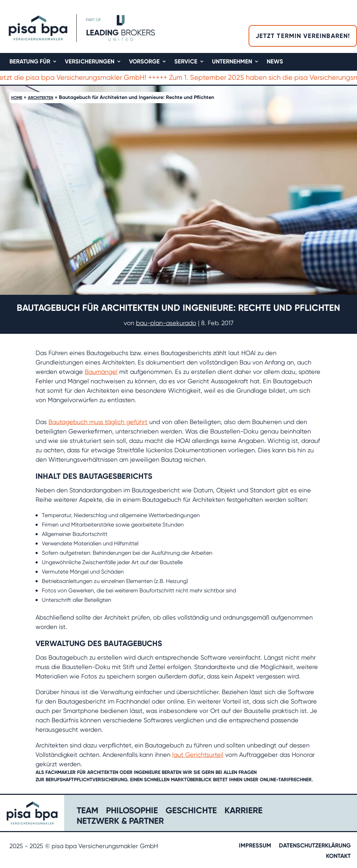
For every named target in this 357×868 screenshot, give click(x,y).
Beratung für (30, 62)
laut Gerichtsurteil (198, 755)
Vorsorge (144, 62)
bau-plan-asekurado (166, 323)
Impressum (255, 846)
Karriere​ (244, 812)
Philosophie (132, 812)
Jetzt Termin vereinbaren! (303, 36)
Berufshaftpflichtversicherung (86, 780)
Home (17, 98)
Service (186, 62)
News (275, 62)
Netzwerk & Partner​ (120, 822)
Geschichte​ (191, 812)
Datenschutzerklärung (315, 846)
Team (88, 812)
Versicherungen (90, 62)
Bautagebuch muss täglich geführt (98, 422)
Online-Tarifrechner (286, 780)
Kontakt (338, 856)
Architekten (41, 98)
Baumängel (101, 372)
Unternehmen (232, 62)
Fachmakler (60, 772)
